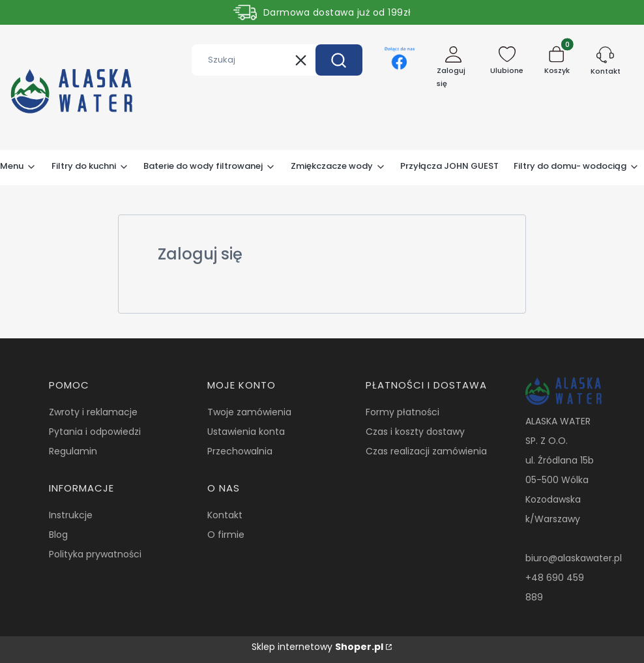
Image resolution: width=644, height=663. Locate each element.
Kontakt (225, 515)
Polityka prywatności (95, 554)
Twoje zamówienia (249, 412)
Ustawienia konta (246, 432)
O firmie (226, 535)
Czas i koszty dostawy (415, 432)
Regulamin (73, 451)
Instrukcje (71, 515)
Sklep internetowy (317, 647)
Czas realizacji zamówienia (426, 451)
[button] (339, 60)
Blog (58, 535)
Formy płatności (402, 412)
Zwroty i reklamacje (93, 412)
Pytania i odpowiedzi (95, 432)
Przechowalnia (240, 451)
